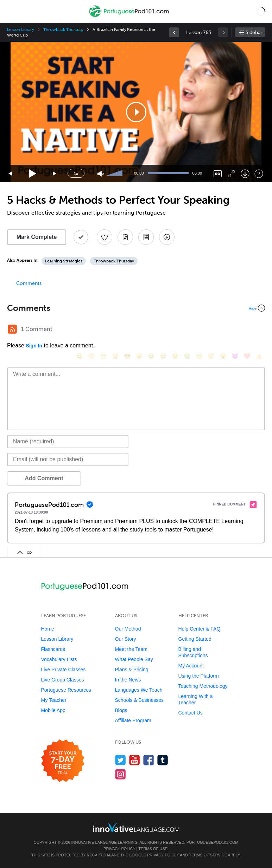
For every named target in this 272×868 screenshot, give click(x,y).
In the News (128, 680)
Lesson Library (21, 30)
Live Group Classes (63, 680)
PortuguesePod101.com (213, 842)
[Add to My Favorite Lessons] (105, 237)
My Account (191, 666)
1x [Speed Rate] (76, 174)
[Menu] (11, 11)
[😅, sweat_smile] (163, 356)
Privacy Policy (119, 849)
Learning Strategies (64, 261)
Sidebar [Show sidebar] (254, 32)
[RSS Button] (12, 329)
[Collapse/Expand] (136, 308)
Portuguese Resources (66, 690)
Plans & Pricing (132, 670)
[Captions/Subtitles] (218, 174)
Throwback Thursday (63, 30)
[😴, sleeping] (211, 356)
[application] (136, 112)
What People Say (134, 659)
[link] (174, 32)
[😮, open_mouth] (223, 356)
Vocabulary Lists (59, 659)
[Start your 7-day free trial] (63, 761)
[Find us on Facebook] (149, 760)
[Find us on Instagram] (121, 774)
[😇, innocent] (199, 356)
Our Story (126, 639)
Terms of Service (208, 855)
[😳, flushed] (91, 356)
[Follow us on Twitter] (121, 760)
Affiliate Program (133, 720)
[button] (261, 11)
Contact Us (191, 713)
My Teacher (54, 700)
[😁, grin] (103, 356)
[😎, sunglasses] (127, 356)
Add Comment (44, 478)
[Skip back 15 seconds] (11, 174)
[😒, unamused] (115, 356)
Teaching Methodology (203, 686)
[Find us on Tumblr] (163, 760)
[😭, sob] (187, 356)
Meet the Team (131, 649)
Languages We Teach (139, 690)
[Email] (68, 459)
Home (48, 629)
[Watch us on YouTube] (135, 760)
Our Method (128, 629)
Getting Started (195, 639)
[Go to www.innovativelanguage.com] (136, 827)
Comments (29, 283)
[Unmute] (101, 174)
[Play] (33, 174)
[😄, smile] (80, 356)
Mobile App (53, 710)
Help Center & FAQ (200, 629)
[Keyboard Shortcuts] (259, 174)
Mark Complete (37, 237)
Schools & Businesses (140, 700)
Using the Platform (199, 676)
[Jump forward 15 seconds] (55, 174)
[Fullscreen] (231, 174)
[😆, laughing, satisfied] (151, 356)
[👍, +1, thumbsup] (259, 356)
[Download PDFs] (146, 237)
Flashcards (53, 649)
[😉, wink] (175, 356)
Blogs (121, 710)
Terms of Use (153, 849)
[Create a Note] (125, 237)
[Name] (68, 442)
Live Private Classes (64, 670)
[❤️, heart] (247, 356)
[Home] (130, 16)
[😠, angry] (139, 356)
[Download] (245, 174)
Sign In (34, 346)
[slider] (115, 174)
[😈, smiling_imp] (235, 356)
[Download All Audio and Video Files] (167, 237)
